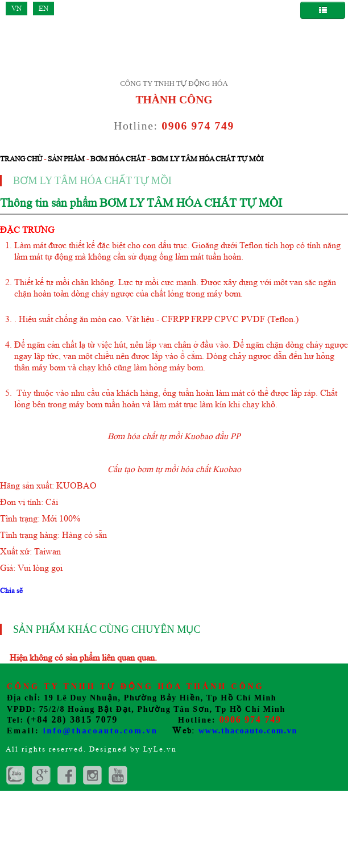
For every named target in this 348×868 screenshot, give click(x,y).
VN (16, 8)
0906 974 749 (198, 126)
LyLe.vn (160, 749)
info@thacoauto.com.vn (101, 731)
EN (43, 8)
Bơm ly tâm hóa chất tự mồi (207, 159)
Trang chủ (21, 159)
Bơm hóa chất (118, 159)
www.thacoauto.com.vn (248, 731)
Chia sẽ (11, 591)
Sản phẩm (66, 159)
